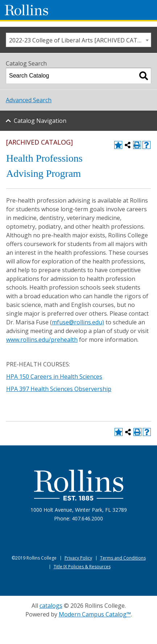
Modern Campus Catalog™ (95, 614)
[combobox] (78, 40)
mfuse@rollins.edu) (78, 322)
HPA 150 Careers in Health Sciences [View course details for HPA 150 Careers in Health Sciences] (54, 377)
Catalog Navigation (40, 121)
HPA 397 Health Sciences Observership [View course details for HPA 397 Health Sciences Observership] (59, 389)
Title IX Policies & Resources (82, 567)
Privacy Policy (78, 558)
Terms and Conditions (123, 558)
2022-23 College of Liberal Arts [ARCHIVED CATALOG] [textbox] (80, 40)
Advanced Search (29, 100)
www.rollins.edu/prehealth (42, 340)
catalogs (51, 606)
